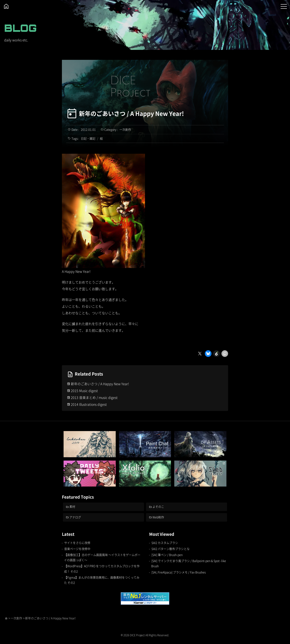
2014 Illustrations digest (89, 404)
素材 (72, 506)
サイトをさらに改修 (77, 543)
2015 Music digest (84, 391)
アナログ (75, 517)
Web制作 (159, 517)
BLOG (20, 28)
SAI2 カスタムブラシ (165, 543)
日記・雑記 (88, 138)
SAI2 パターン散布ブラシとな (171, 549)
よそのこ (159, 506)
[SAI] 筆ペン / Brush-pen (167, 555)
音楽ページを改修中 (77, 549)
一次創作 (125, 129)
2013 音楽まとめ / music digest (94, 397)
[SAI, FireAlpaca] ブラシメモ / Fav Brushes (179, 572)
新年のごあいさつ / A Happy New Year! (131, 113)
